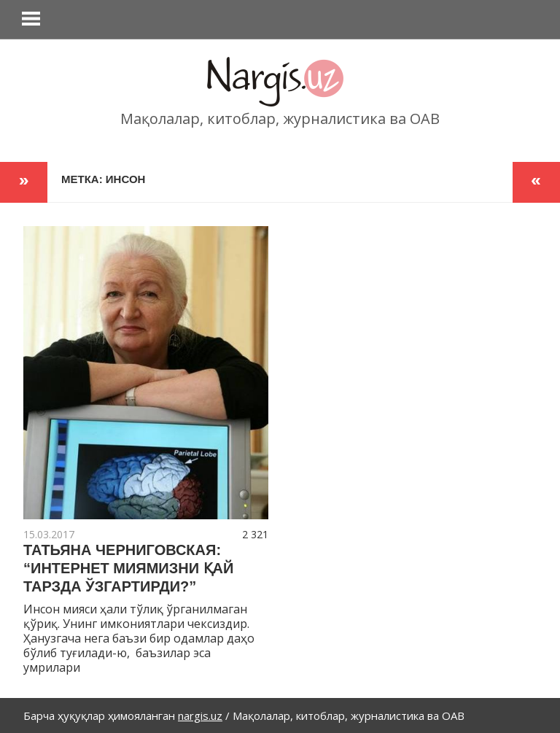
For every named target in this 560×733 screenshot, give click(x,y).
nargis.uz (200, 715)
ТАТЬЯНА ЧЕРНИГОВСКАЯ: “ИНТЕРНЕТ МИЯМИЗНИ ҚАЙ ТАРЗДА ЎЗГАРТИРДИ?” (128, 568)
